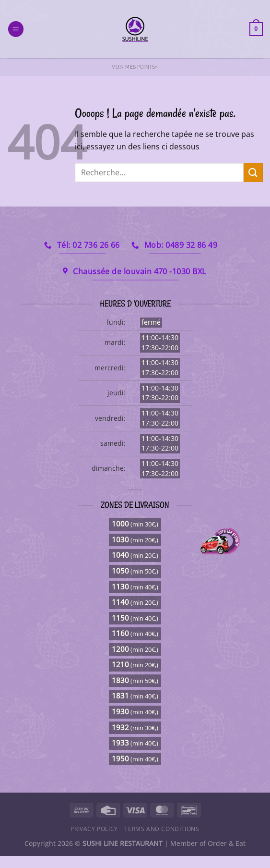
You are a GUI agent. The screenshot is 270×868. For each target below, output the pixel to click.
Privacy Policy (94, 829)
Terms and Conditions (162, 829)
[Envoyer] (253, 172)
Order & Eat (227, 843)
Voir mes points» (135, 67)
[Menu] (16, 29)
